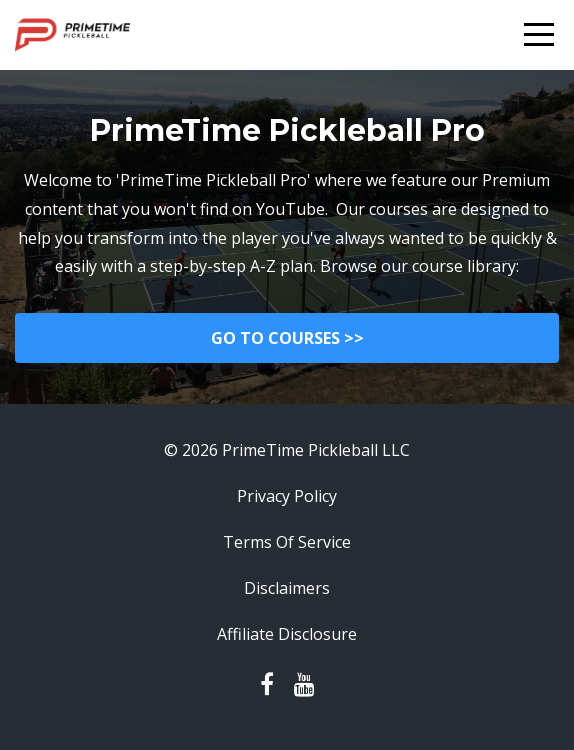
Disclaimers (287, 588)
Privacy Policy (287, 496)
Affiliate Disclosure (287, 634)
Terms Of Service (287, 542)
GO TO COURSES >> (287, 338)
